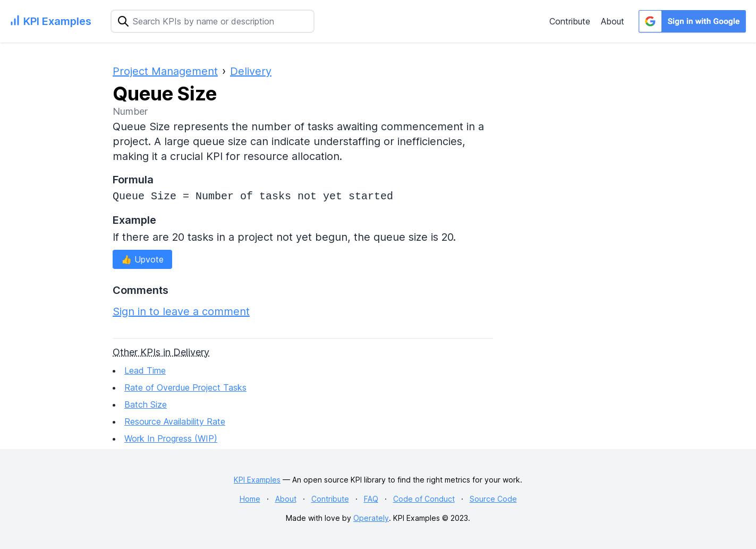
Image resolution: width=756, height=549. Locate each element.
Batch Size (146, 404)
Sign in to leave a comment (181, 311)
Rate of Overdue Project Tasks (185, 387)
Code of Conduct (424, 499)
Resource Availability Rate (175, 421)
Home (250, 499)
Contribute (570, 21)
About (613, 21)
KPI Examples (257, 480)
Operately (371, 518)
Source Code (493, 499)
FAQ (371, 499)
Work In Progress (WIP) (171, 438)
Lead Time (145, 370)
